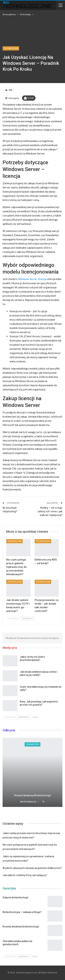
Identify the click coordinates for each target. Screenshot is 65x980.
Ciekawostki (32, 744)
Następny (28, 618)
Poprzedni (13, 618)
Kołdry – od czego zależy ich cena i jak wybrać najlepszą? (50, 511)
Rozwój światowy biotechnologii (33, 795)
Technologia (11, 48)
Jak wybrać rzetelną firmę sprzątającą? (25, 875)
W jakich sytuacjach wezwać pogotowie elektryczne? (32, 868)
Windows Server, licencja (32, 279)
